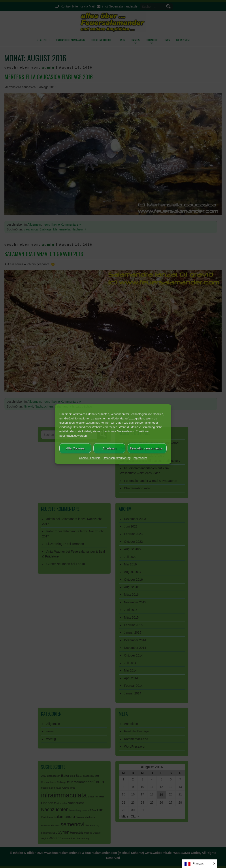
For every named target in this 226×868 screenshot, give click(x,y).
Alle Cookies (75, 448)
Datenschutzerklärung (117, 458)
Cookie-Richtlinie (90, 458)
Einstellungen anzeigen (147, 448)
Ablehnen (109, 448)
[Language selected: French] (200, 864)
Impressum (140, 458)
